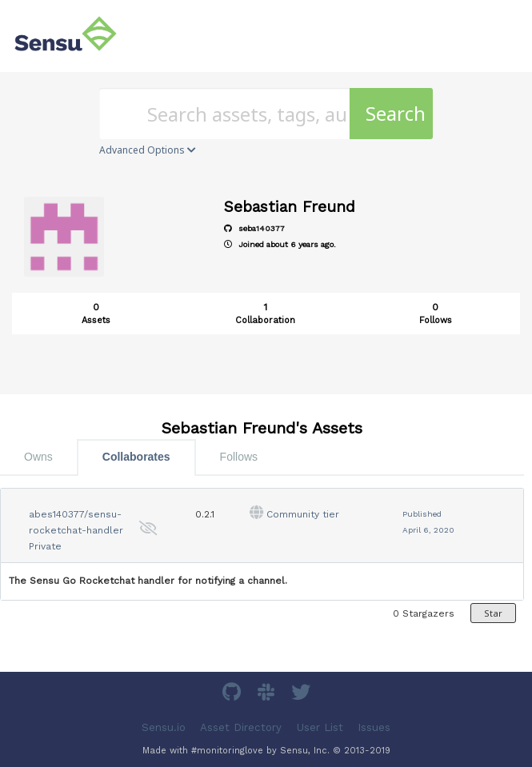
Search (396, 113)
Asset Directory (241, 727)
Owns (38, 457)
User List (320, 727)
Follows (239, 457)
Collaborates (136, 457)
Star (493, 613)
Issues (374, 727)
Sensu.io (164, 727)
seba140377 (254, 228)
